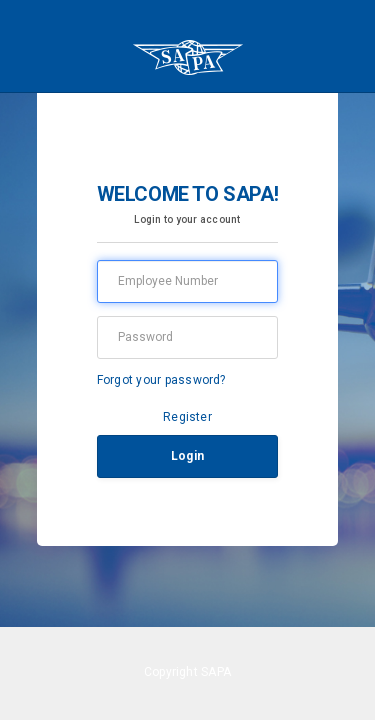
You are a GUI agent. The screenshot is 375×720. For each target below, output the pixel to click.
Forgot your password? (161, 380)
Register (187, 417)
